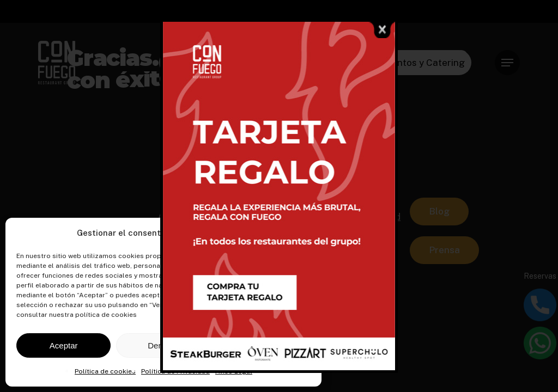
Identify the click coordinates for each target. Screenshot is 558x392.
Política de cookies (105, 371)
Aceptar (64, 345)
